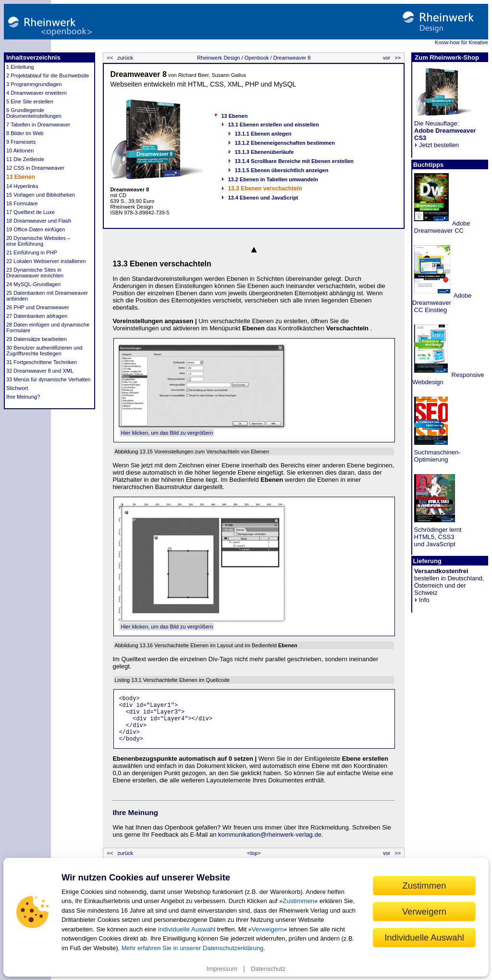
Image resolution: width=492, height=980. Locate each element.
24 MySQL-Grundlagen (33, 284)
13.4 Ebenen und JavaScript (263, 198)
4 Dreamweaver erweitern (37, 93)
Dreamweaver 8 (291, 58)
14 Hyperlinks (22, 186)
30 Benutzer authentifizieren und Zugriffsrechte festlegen (44, 351)
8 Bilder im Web (25, 133)
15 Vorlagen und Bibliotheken (41, 195)
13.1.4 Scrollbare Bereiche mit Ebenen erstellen (294, 161)
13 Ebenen (21, 177)
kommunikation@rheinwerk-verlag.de (270, 835)
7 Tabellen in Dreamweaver (38, 125)
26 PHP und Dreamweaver (38, 307)
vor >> (393, 58)
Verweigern (268, 929)
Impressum (222, 969)
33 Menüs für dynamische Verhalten (49, 379)
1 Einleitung (20, 67)
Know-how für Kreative (461, 42)
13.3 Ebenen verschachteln (265, 188)
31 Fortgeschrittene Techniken (42, 362)
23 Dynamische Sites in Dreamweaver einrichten (35, 273)
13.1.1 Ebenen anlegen (263, 134)
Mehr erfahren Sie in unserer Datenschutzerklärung (193, 948)
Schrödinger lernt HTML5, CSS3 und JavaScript (437, 537)
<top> (254, 853)
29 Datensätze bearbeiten (37, 339)
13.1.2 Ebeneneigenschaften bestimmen (284, 143)
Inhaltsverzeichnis (33, 57)
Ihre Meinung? (23, 397)
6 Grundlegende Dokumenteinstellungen (34, 113)
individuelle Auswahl (187, 929)
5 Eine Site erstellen (30, 101)
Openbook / (258, 58)
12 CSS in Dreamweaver (35, 168)
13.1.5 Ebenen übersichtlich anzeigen (281, 170)
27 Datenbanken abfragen (37, 316)
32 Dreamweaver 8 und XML (40, 371)
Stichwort (17, 388)
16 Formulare (22, 203)
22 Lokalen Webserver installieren (46, 261)
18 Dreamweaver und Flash (39, 221)
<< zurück (119, 58)
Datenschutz (268, 969)
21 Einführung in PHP (32, 252)
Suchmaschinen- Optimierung (436, 456)
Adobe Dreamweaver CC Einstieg (442, 303)
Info (422, 600)
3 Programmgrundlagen (34, 84)
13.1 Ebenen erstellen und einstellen (273, 125)
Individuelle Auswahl (424, 937)
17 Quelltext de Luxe (31, 212)
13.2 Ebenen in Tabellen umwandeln (273, 179)
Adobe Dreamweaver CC (441, 227)
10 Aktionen (20, 151)
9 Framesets (21, 142)
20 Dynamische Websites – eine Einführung (38, 241)
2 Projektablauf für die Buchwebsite (48, 75)
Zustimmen (298, 901)
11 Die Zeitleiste (25, 159)
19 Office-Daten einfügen (36, 229)
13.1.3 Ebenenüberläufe (264, 152)
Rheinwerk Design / (220, 58)
